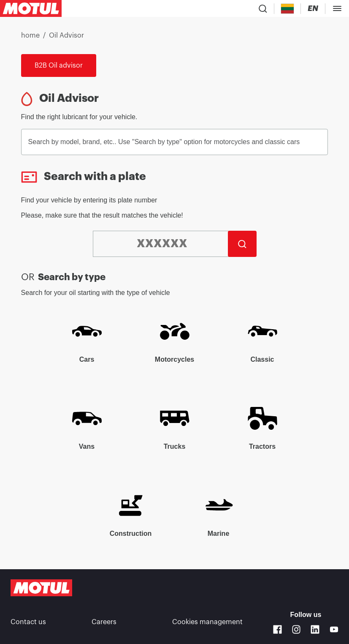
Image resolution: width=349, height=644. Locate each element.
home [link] (30, 35)
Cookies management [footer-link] (207, 622)
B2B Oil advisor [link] (59, 65)
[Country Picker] (288, 9)
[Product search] (263, 8)
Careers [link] (104, 622)
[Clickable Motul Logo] (31, 8)
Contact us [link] (28, 622)
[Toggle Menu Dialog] (337, 8)
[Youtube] (334, 629)
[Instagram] (296, 629)
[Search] (242, 244)
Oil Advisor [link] (66, 35)
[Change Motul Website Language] (313, 9)
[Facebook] (277, 629)
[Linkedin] (315, 629)
